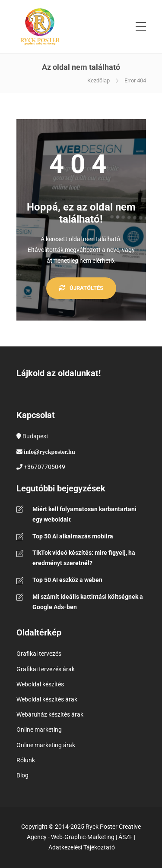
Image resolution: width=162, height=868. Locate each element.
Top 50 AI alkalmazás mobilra (73, 536)
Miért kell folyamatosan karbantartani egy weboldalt (84, 514)
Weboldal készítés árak (47, 699)
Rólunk (26, 760)
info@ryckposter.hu (49, 452)
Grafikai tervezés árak (46, 669)
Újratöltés (81, 288)
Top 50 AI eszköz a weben (67, 580)
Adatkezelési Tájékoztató (82, 847)
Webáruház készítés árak (50, 714)
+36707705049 (44, 467)
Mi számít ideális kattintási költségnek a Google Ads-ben (88, 602)
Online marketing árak (46, 745)
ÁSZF (125, 837)
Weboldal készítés (40, 684)
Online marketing (39, 730)
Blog (22, 775)
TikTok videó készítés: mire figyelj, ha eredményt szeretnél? (84, 558)
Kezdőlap (98, 80)
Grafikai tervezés (39, 654)
